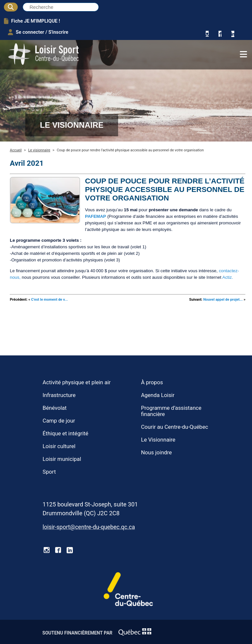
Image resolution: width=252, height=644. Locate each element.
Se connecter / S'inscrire (38, 32)
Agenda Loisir (158, 395)
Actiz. (228, 277)
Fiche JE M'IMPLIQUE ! (32, 21)
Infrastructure (59, 395)
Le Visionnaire (158, 440)
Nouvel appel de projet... (223, 300)
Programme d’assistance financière (171, 411)
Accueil (16, 150)
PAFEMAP (95, 216)
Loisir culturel (59, 446)
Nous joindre (157, 453)
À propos (152, 382)
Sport (49, 472)
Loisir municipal (62, 459)
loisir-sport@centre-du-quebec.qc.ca (89, 527)
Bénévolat (55, 408)
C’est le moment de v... (50, 300)
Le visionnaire (39, 150)
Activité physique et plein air (77, 382)
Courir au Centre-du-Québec (175, 427)
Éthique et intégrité (65, 434)
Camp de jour (59, 421)
